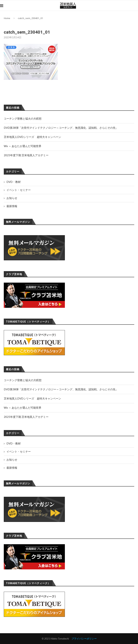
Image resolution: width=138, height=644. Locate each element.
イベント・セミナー (19, 451)
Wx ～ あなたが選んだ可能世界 (23, 408)
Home (7, 18)
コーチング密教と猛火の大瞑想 (23, 380)
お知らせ (12, 460)
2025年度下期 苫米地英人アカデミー (26, 417)
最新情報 (12, 468)
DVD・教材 (14, 443)
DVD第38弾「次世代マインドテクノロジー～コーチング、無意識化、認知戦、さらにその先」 (61, 389)
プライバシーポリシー (84, 639)
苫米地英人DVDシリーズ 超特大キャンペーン (32, 398)
